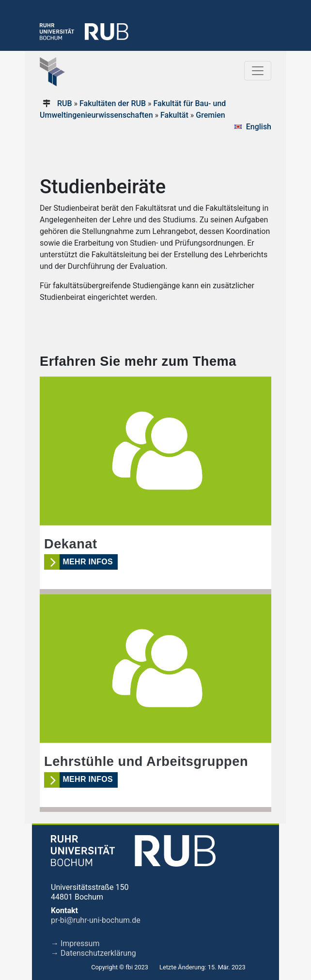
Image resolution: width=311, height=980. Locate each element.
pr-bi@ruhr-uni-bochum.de (96, 920)
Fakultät (174, 115)
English (259, 127)
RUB (65, 103)
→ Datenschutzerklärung (93, 953)
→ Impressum (75, 943)
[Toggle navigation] (258, 71)
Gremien (210, 115)
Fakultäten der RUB (113, 103)
